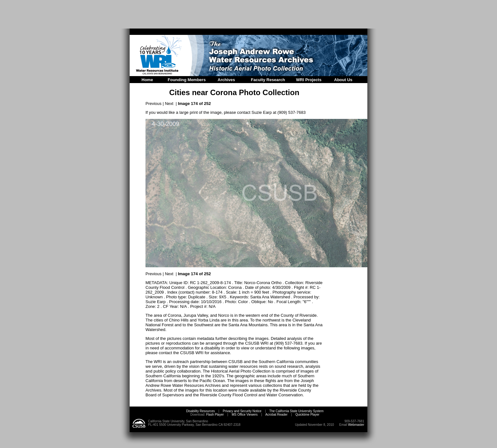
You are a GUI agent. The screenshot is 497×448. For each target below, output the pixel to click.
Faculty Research (268, 80)
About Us (343, 80)
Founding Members (187, 80)
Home (147, 80)
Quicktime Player (307, 415)
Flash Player (215, 415)
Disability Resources (200, 411)
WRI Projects (309, 80)
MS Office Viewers (245, 415)
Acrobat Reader (276, 415)
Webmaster (356, 425)
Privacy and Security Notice (242, 411)
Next (169, 104)
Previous (154, 104)
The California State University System (297, 411)
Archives (226, 80)
